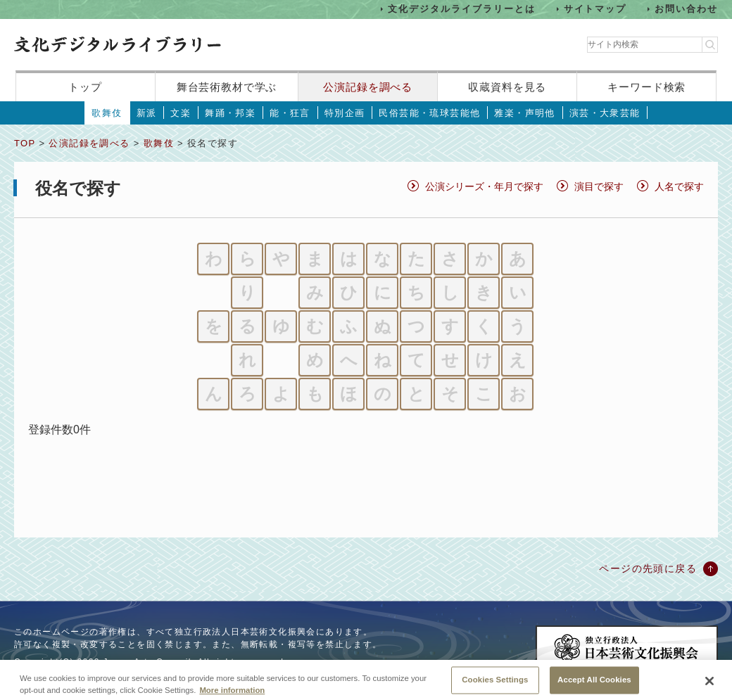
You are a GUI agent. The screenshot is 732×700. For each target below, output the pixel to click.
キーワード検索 (646, 87)
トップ (85, 87)
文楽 (181, 113)
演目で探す (599, 186)
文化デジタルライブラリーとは (461, 9)
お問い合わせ (686, 9)
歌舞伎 (107, 113)
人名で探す (679, 186)
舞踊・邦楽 (230, 113)
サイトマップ (595, 9)
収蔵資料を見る (507, 87)
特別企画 (345, 113)
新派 (147, 113)
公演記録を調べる (368, 87)
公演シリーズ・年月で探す (484, 186)
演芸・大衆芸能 (605, 113)
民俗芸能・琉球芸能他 (429, 113)
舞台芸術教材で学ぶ (227, 87)
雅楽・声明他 (524, 113)
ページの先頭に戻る (648, 568)
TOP (25, 143)
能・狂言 (290, 113)
